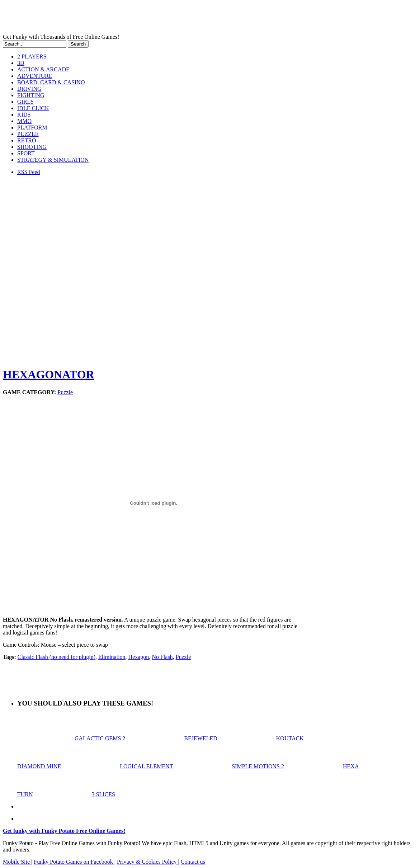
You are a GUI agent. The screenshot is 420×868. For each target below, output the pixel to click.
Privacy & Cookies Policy (148, 862)
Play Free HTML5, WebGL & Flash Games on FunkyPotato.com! (125, 18)
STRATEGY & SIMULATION (53, 160)
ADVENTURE (35, 76)
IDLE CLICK (33, 108)
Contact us (193, 862)
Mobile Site (17, 862)
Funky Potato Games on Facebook (74, 862)
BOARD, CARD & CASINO (51, 82)
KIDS (24, 115)
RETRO (27, 140)
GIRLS (25, 102)
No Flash (162, 657)
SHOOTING (32, 147)
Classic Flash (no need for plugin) (56, 657)
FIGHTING (31, 95)
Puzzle (65, 392)
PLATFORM (32, 128)
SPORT (26, 153)
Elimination (112, 657)
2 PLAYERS (32, 56)
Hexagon (139, 657)
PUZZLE (28, 134)
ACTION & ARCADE (43, 69)
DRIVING (29, 89)
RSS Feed (29, 172)
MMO (24, 121)
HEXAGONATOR (49, 374)
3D (21, 63)
